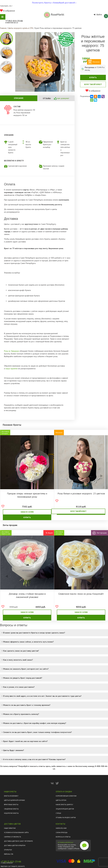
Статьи (58, 784)
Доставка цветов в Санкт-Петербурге (18, 812)
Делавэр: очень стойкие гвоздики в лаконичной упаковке (26, 578)
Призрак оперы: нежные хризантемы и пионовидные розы (26, 493)
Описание (19, 98)
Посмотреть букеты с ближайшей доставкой (54, 3)
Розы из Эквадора (12, 351)
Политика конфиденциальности (17, 851)
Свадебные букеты (11, 779)
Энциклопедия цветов (65, 779)
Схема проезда (62, 803)
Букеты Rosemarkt (11, 766)
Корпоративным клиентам (66, 766)
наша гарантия (12, 369)
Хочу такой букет (93, 84)
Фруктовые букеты (11, 775)
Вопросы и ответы (63, 807)
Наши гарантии (10, 799)
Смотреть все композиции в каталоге (16, 846)
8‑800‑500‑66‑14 (12, 23)
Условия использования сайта (16, 803)
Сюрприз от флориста (12, 807)
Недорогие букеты (11, 784)
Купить (93, 77)
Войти (98, 15)
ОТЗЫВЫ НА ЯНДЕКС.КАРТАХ (66, 788)
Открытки (8, 820)
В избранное (7, 11)
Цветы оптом (61, 771)
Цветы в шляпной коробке (14, 771)
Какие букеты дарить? (64, 775)
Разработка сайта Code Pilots (67, 848)
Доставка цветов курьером (15, 816)
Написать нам (61, 799)
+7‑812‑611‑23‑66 (14, 21)
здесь (48, 737)
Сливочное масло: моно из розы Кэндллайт (78, 577)
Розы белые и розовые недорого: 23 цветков (78, 493)
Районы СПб (9, 825)
